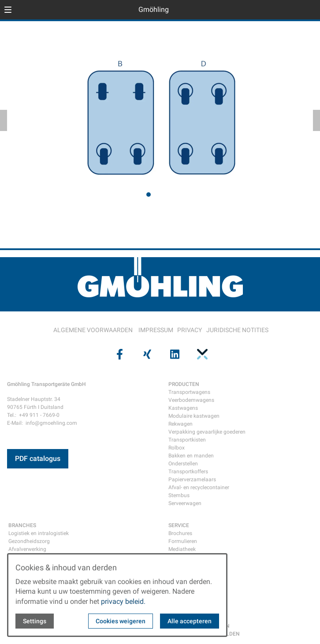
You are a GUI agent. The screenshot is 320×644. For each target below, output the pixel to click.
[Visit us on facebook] (119, 354)
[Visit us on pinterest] (201, 354)
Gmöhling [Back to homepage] (154, 9)
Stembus (179, 495)
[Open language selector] (295, 10)
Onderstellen (183, 464)
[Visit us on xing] (146, 354)
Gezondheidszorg (29, 541)
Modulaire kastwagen (194, 416)
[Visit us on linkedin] (174, 354)
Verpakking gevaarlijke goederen (207, 432)
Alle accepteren (190, 621)
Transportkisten (187, 440)
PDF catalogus (38, 459)
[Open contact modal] (309, 11)
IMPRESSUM (156, 330)
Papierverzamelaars (192, 479)
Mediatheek (182, 549)
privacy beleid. (123, 601)
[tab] (149, 195)
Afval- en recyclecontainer (199, 487)
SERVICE (179, 525)
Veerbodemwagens (191, 400)
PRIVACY (190, 330)
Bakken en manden (191, 456)
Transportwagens (189, 392)
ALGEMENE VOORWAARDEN (93, 330)
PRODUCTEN (184, 384)
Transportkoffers (188, 472)
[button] (8, 10)
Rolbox (177, 448)
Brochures (180, 533)
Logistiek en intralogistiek (39, 533)
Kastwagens (183, 408)
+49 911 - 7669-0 (39, 415)
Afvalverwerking (27, 549)
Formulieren (183, 541)
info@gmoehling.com (51, 423)
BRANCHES (22, 525)
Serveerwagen (185, 503)
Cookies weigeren (121, 621)
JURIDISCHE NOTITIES (237, 330)
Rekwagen (180, 424)
